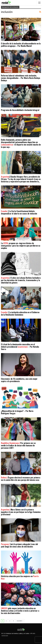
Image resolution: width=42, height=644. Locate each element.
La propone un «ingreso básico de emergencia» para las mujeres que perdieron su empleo (21, 246)
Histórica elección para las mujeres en (20, 577)
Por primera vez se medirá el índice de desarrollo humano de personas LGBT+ (18, 445)
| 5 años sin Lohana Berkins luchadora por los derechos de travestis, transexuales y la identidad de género (21, 280)
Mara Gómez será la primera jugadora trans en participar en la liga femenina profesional (21, 512)
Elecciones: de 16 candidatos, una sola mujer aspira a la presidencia (19, 380)
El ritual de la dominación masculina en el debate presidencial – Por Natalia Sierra (20, 347)
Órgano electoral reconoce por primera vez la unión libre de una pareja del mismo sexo (21, 479)
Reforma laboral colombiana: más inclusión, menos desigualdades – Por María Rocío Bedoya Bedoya (21, 78)
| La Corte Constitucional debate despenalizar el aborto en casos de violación (19, 212)
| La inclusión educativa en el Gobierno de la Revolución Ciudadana (20, 313)
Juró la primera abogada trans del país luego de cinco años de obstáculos (19, 545)
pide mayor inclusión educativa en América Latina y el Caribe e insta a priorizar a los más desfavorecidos (20, 611)
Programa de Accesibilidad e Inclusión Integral (20, 110)
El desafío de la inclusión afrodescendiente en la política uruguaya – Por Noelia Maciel (21, 45)
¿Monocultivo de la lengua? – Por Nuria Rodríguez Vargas (17, 412)
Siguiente (20, 621)
